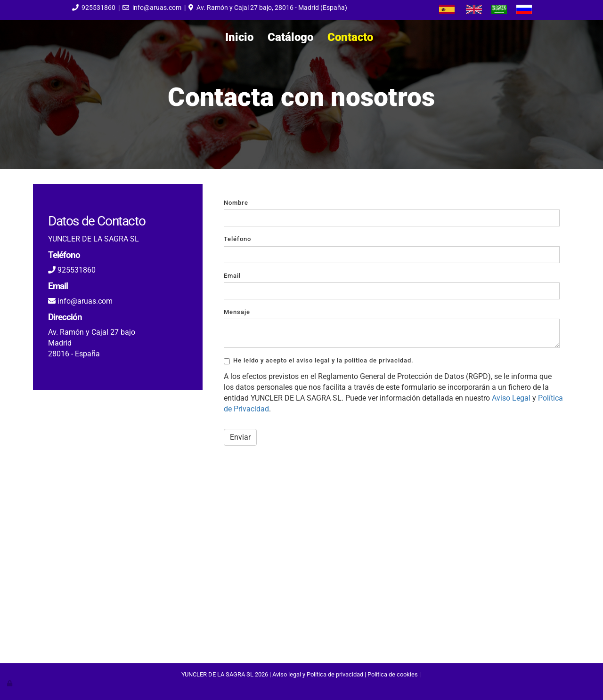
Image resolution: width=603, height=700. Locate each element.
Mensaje (237, 312)
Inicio (239, 37)
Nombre (236, 203)
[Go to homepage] (5, 37)
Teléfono (237, 239)
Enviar (240, 437)
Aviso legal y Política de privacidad (318, 674)
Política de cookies (393, 674)
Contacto (350, 37)
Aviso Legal (511, 398)
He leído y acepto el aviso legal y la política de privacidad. (319, 361)
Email (232, 276)
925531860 (98, 8)
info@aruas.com (157, 8)
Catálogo (290, 37)
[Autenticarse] (10, 683)
